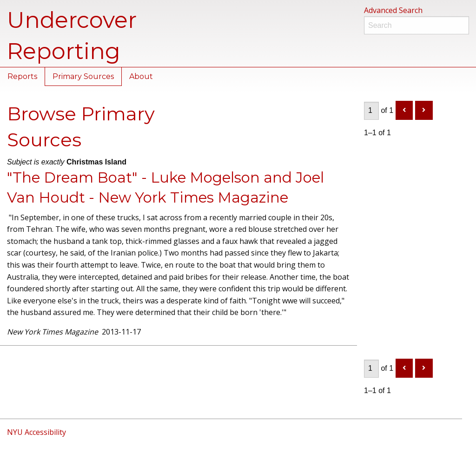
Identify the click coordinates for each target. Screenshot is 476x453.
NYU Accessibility (36, 432)
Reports (22, 76)
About (141, 76)
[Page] (371, 111)
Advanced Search (393, 10)
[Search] (416, 25)
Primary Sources (83, 76)
